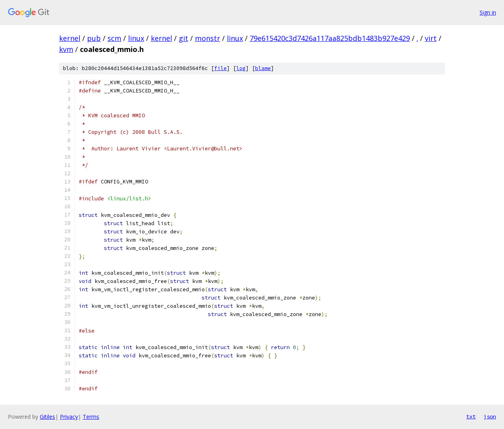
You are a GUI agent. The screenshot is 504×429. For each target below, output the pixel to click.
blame (263, 68)
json (490, 416)
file (220, 68)
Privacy (69, 417)
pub (94, 38)
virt (431, 38)
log (241, 68)
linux (136, 38)
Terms (91, 417)
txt (471, 416)
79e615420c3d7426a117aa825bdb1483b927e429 (330, 38)
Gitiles (47, 417)
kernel (70, 38)
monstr (208, 38)
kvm (66, 49)
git (183, 38)
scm (114, 38)
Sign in (488, 12)
